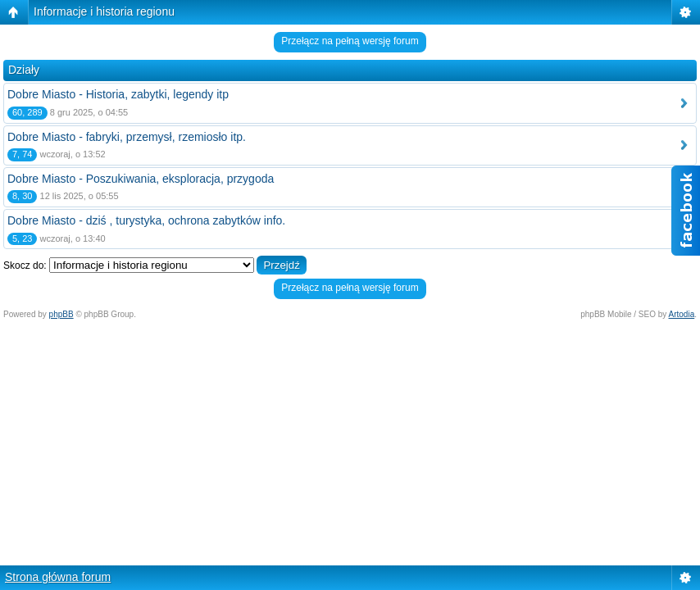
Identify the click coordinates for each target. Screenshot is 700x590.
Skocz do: (25, 265)
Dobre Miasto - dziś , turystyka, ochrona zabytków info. (146, 220)
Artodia (682, 314)
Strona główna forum (58, 577)
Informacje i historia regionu (104, 11)
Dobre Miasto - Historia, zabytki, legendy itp (118, 94)
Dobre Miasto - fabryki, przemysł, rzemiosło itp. (127, 137)
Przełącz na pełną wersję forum (350, 41)
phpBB (61, 314)
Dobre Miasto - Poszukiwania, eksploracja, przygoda (141, 179)
